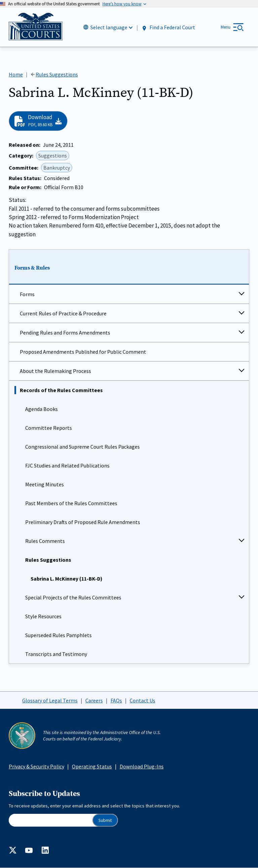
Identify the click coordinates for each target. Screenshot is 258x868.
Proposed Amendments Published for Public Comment (83, 352)
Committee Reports (49, 428)
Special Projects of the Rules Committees (73, 597)
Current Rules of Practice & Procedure (63, 313)
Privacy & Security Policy (36, 766)
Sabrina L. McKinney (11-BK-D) (67, 579)
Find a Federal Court (168, 27)
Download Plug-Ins (142, 766)
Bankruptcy (57, 168)
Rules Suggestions (48, 560)
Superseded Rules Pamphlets (58, 635)
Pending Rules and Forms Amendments (65, 333)
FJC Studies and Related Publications (67, 465)
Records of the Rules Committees (61, 390)
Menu (226, 27)
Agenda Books (41, 409)
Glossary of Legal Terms (50, 700)
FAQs (116, 700)
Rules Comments (45, 541)
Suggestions (53, 155)
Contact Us (142, 700)
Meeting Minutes (45, 484)
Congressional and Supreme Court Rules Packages (82, 447)
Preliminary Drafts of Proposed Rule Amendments (83, 522)
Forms (27, 294)
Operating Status (92, 766)
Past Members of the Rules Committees (71, 503)
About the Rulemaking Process (55, 371)
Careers (94, 700)
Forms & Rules (32, 268)
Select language (109, 27)
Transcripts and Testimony (56, 654)
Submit (105, 820)
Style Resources (43, 616)
